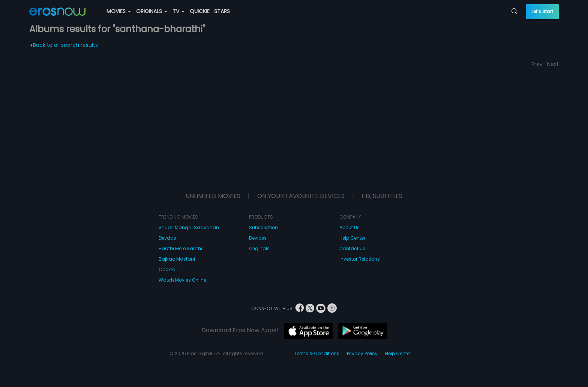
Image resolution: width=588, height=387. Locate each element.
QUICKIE (200, 11)
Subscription (263, 227)
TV (178, 11)
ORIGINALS (151, 11)
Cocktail (168, 269)
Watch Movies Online (182, 280)
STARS (222, 11)
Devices (258, 238)
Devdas (167, 238)
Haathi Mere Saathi (180, 248)
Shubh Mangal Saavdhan (189, 227)
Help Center (352, 238)
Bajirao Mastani (177, 259)
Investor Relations (360, 259)
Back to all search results (64, 45)
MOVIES (118, 11)
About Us (349, 227)
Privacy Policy (362, 353)
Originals (259, 248)
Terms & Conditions (317, 353)
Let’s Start (542, 11)
